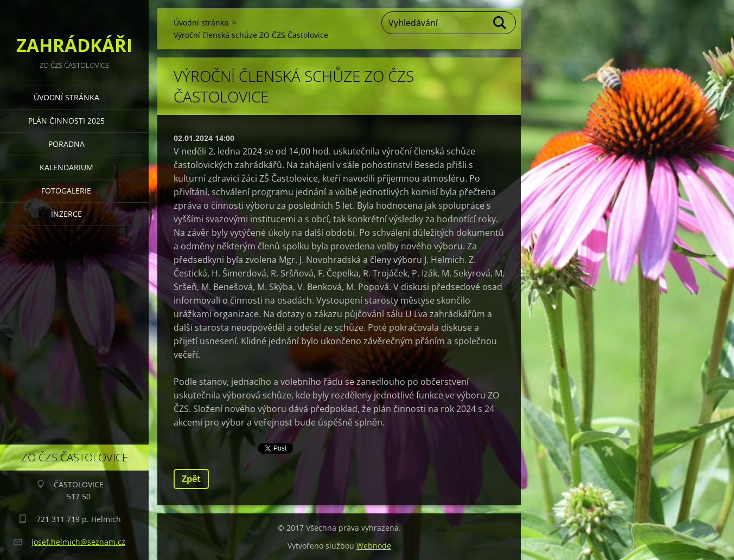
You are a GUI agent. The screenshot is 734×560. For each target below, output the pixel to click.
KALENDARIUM (66, 167)
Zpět (191, 479)
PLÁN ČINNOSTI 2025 (66, 121)
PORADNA (66, 144)
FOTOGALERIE (66, 191)
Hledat (500, 23)
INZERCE (66, 214)
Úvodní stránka (66, 97)
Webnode (374, 546)
